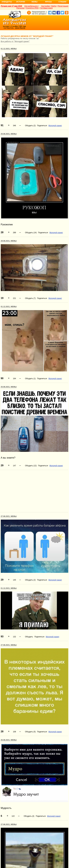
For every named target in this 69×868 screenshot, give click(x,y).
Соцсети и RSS (32, 8)
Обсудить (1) (30, 379)
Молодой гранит (55, 126)
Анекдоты (7, 2)
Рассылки (20, 8)
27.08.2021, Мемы (9, 516)
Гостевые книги (46, 8)
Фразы (48, 2)
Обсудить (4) (29, 816)
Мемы (35, 2)
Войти (54, 6)
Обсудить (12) (31, 466)
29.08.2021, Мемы (9, 241)
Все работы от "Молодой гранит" (15, 41)
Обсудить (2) (30, 126)
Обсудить (29, 637)
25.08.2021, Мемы (9, 134)
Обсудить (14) (31, 233)
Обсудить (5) (30, 732)
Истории (21, 2)
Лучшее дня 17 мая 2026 (11, 6)
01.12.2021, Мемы (9, 49)
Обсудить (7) (30, 298)
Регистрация (63, 6)
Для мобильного (31, 6)
